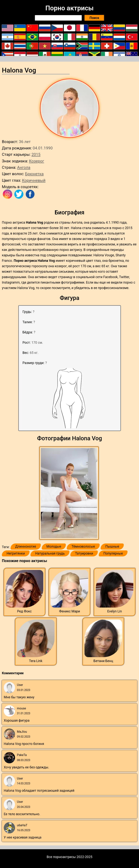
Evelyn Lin (115, 611)
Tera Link (36, 661)
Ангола (24, 167)
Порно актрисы (69, 8)
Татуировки (84, 553)
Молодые (54, 546)
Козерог (36, 161)
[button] (69, 493)
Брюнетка (34, 174)
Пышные (112, 546)
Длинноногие (26, 546)
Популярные (113, 553)
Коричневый (34, 180)
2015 (36, 154)
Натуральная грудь (50, 553)
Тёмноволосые (83, 546)
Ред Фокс (24, 611)
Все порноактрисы (61, 857)
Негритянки (16, 553)
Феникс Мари (69, 611)
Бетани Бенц (103, 661)
